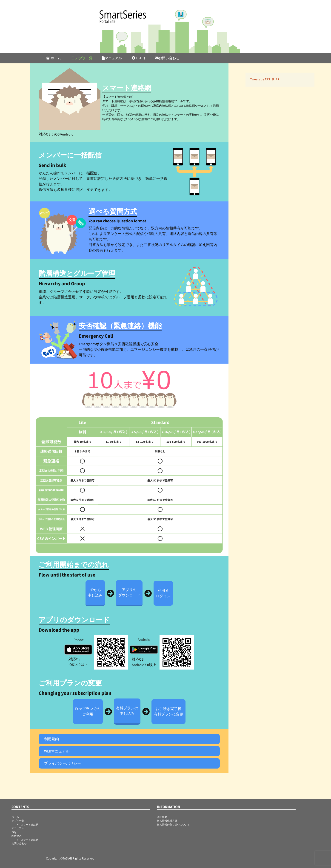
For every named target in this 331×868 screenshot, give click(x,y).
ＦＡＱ (138, 58)
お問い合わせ (167, 58)
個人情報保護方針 (167, 821)
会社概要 (162, 817)
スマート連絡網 (30, 825)
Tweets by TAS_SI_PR (265, 79)
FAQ (14, 832)
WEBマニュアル (57, 751)
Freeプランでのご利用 (88, 712)
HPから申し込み (95, 593)
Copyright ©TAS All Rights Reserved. (71, 859)
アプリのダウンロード (129, 593)
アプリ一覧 (81, 58)
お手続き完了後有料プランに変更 (168, 712)
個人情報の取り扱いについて (173, 825)
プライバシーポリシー (63, 763)
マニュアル (112, 58)
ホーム (53, 58)
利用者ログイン (163, 593)
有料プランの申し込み (127, 711)
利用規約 (51, 739)
